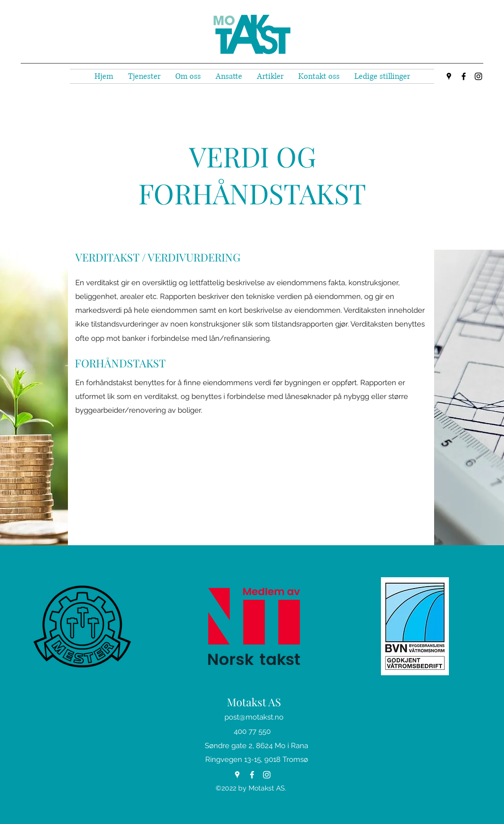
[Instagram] (478, 76)
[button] (144, 76)
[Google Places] (449, 76)
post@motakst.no (254, 717)
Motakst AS (254, 702)
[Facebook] (464, 76)
